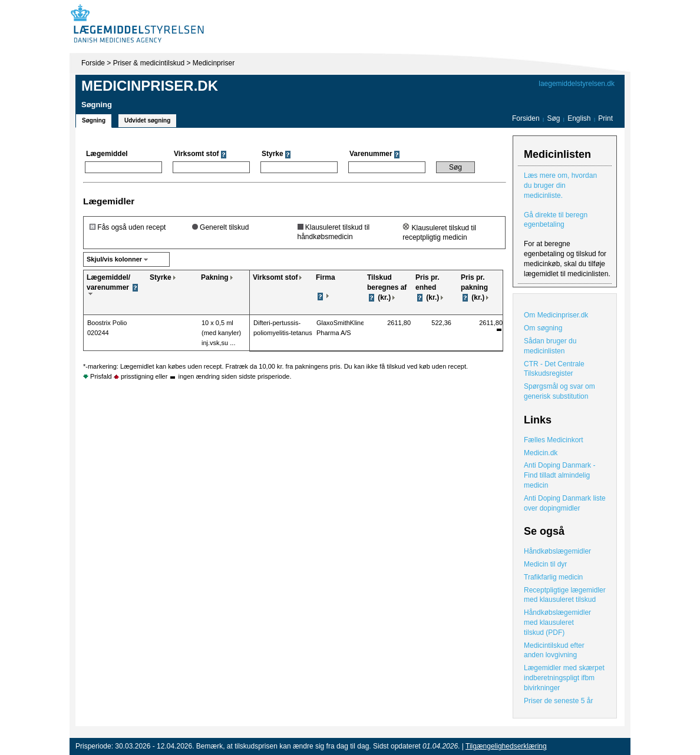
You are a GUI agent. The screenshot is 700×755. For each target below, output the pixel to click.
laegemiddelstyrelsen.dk (577, 84)
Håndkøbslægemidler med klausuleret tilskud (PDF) (557, 622)
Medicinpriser (214, 63)
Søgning (94, 120)
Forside (93, 63)
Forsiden (526, 118)
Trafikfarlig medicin (553, 577)
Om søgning (543, 328)
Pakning (215, 277)
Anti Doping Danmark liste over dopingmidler (565, 503)
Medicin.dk (541, 453)
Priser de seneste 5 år (558, 701)
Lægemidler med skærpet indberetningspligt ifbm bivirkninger (564, 678)
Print (605, 118)
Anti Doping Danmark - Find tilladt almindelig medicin (559, 475)
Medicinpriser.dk (150, 86)
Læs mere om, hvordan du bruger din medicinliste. (560, 186)
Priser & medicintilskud (149, 63)
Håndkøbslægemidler (557, 551)
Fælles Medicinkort (554, 440)
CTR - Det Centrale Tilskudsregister (554, 369)
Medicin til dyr (545, 564)
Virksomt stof (275, 277)
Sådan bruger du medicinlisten (550, 346)
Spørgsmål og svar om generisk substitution (559, 391)
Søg (553, 118)
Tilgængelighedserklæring (506, 746)
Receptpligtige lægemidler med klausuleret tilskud (565, 595)
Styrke (161, 277)
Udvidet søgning (147, 120)
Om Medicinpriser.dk (556, 315)
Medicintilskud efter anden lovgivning (554, 650)
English (580, 118)
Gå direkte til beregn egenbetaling (556, 220)
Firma (326, 277)
